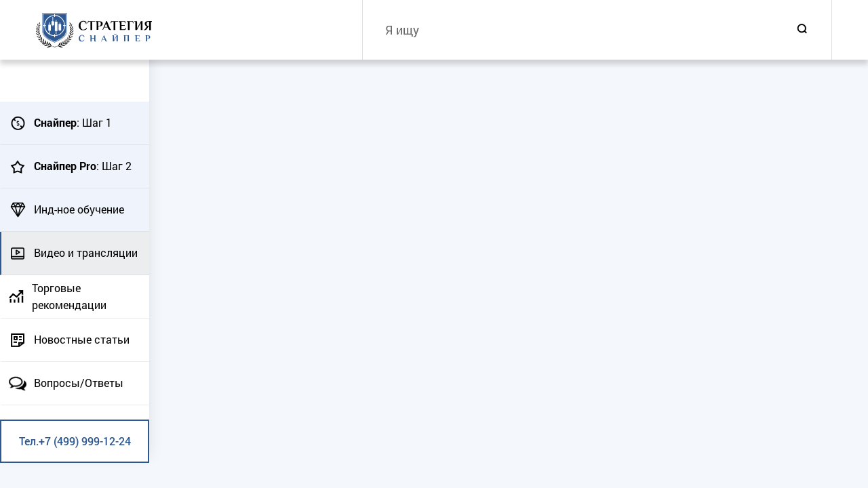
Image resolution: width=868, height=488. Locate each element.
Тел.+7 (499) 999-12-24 (75, 441)
